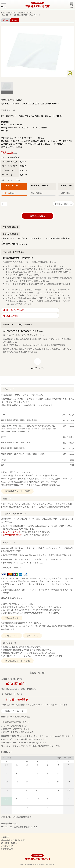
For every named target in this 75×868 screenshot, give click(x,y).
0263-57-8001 (16, 684)
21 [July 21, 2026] (27, 790)
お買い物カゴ (7, 849)
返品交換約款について (13, 535)
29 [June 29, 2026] (17, 765)
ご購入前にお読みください (14, 514)
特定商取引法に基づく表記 (13, 840)
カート (71, 7)
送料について (9, 389)
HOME (3, 13)
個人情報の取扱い (9, 843)
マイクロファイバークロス (26, 13)
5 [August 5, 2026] (37, 807)
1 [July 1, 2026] (37, 765)
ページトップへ (37, 368)
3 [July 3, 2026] (58, 765)
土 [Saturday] (68, 762)
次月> (71, 758)
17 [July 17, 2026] (58, 782)
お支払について (12, 636)
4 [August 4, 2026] (27, 807)
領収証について (10, 643)
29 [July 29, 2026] (38, 799)
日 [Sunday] (6, 762)
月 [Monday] (17, 762)
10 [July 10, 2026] (58, 773)
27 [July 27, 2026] (17, 799)
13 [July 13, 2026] (17, 782)
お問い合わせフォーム (14, 711)
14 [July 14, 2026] (27, 782)
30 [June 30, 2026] (27, 765)
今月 (65, 758)
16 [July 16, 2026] (48, 782)
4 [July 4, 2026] (69, 765)
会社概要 (5, 837)
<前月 (59, 758)
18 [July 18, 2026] (69, 782)
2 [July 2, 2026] (48, 765)
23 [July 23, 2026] (48, 790)
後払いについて (12, 618)
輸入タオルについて (12, 532)
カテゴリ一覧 (11, 13)
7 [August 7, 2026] (58, 807)
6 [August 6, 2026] (48, 807)
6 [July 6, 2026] (17, 773)
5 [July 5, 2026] (6, 773)
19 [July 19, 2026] (7, 790)
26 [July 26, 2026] (6, 799)
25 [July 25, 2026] (69, 790)
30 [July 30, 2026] (48, 799)
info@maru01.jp (17, 699)
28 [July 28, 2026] (27, 799)
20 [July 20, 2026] (17, 790)
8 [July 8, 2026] (37, 773)
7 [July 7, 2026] (27, 773)
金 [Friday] (58, 762)
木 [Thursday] (48, 762)
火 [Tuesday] (27, 762)
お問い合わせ (7, 846)
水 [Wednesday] (37, 762)
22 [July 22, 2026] (37, 790)
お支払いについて (11, 543)
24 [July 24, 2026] (58, 790)
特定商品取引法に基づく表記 (17, 491)
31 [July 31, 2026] (58, 799)
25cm (15, 20)
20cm (6, 20)
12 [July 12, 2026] (6, 782)
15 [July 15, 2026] (38, 782)
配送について (9, 499)
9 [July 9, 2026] (48, 773)
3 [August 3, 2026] (17, 807)
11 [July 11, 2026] (69, 773)
